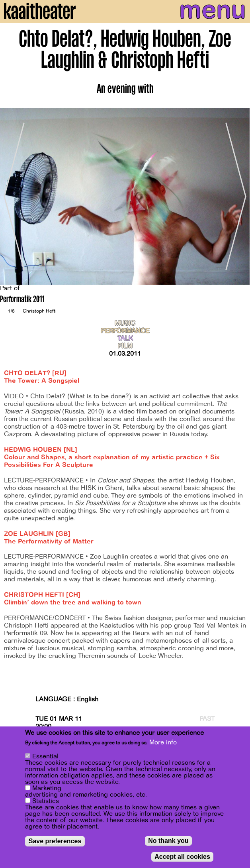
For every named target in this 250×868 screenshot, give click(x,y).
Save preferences (55, 841)
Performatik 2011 (22, 300)
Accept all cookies (182, 857)
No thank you (168, 841)
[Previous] (12, 196)
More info (163, 742)
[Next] (238, 196)
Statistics (46, 801)
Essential (45, 756)
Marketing (47, 788)
